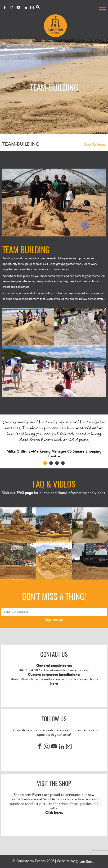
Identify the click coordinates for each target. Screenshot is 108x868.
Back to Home (95, 145)
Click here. (54, 813)
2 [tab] (51, 463)
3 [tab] (57, 463)
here (54, 684)
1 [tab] (45, 463)
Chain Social (86, 862)
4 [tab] (63, 463)
